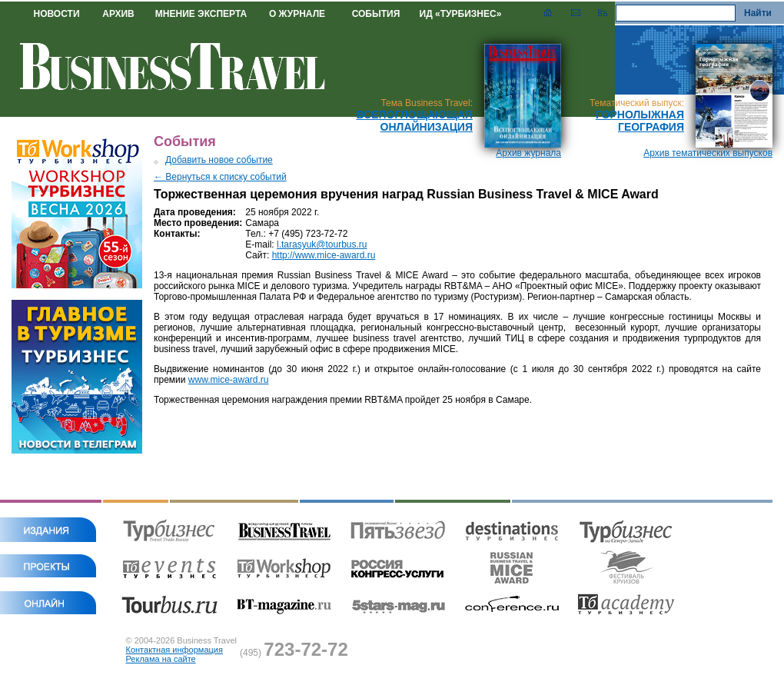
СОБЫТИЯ (376, 14)
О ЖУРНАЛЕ (297, 14)
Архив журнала (528, 153)
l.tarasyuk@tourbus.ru (322, 244)
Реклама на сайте (161, 659)
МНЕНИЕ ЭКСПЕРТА (201, 14)
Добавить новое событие (219, 160)
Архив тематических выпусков (708, 153)
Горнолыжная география (640, 121)
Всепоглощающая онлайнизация (414, 121)
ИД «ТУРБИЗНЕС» (461, 14)
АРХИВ (118, 14)
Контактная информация (174, 650)
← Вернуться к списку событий (220, 177)
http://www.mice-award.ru (324, 255)
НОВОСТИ (56, 14)
